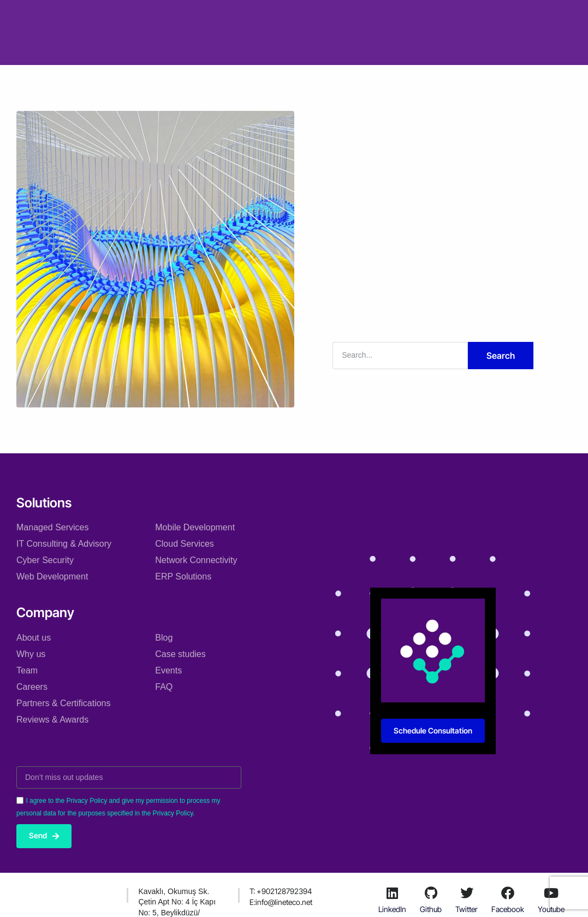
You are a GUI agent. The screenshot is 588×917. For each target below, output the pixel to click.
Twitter (467, 910)
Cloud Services (185, 544)
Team (27, 670)
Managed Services (53, 527)
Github (431, 910)
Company (225, 16)
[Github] (431, 893)
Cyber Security (45, 560)
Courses (265, 48)
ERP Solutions (183, 576)
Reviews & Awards (52, 719)
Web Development (52, 576)
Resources (383, 16)
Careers (32, 686)
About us (34, 637)
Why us (31, 653)
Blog (337, 16)
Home (125, 16)
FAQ (164, 686)
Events (168, 670)
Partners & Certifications (64, 703)
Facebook (508, 910)
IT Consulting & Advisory (64, 544)
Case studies (286, 16)
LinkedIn (392, 910)
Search (501, 356)
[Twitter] (467, 893)
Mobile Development (195, 527)
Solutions (172, 16)
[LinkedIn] (393, 893)
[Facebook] (508, 893)
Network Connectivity (196, 560)
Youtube (551, 910)
